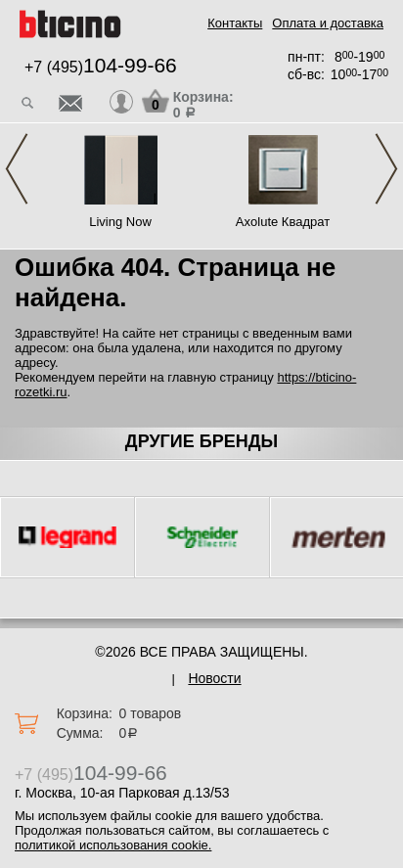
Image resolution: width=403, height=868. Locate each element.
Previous (17, 169)
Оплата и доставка (328, 23)
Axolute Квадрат (283, 222)
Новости (214, 678)
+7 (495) (101, 67)
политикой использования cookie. (113, 845)
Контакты (235, 23)
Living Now (120, 222)
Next (386, 169)
